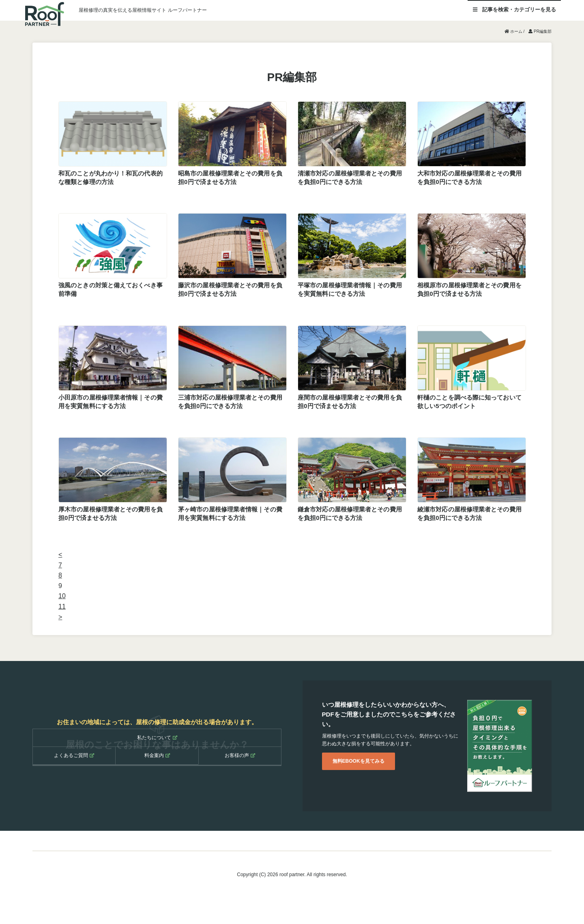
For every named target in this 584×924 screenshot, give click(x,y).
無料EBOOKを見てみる (359, 761)
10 (62, 596)
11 (62, 606)
